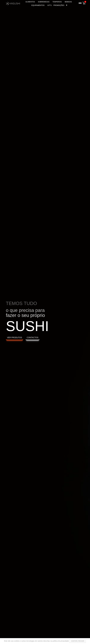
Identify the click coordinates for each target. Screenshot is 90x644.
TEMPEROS (58, 2)
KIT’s (50, 5)
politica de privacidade (61, 641)
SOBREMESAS (44, 2)
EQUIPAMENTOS (39, 5)
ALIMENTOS (31, 2)
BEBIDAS (69, 2)
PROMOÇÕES (59, 5)
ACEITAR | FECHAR (78, 641)
